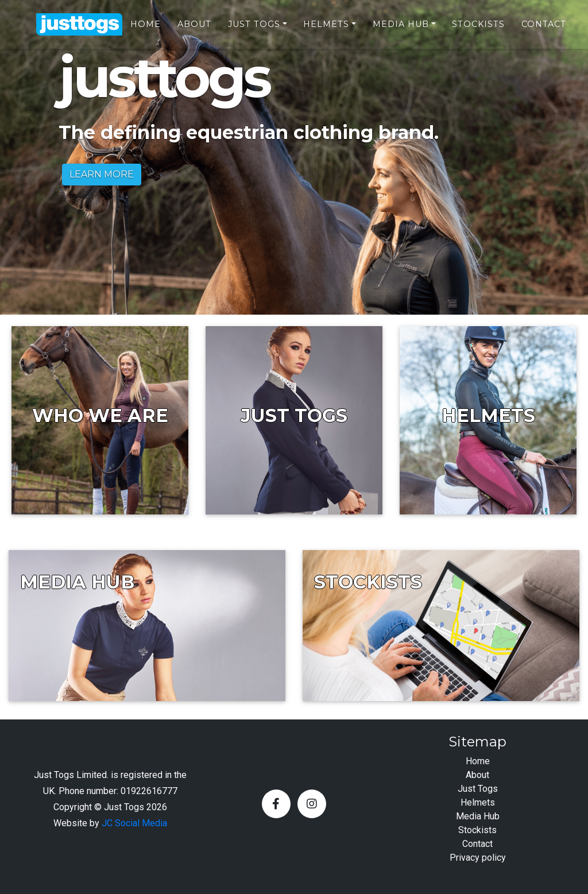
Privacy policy (478, 858)
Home (146, 29)
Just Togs (254, 29)
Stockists (478, 29)
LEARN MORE (102, 174)
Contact (544, 29)
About (194, 29)
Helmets (326, 29)
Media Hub (401, 29)
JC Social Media (134, 823)
